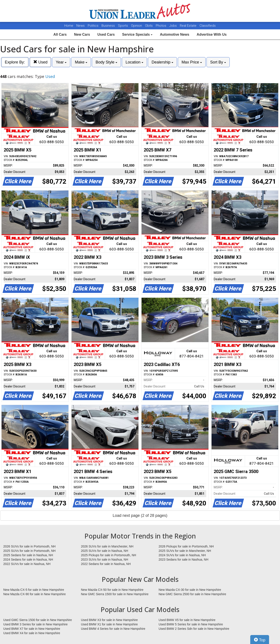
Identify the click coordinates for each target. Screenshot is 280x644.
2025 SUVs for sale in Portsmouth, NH (29, 551)
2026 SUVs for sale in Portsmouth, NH (29, 546)
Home (69, 26)
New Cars (82, 34)
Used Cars (106, 34)
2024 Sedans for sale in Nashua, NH (28, 560)
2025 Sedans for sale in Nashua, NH (28, 555)
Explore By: (15, 62)
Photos (161, 26)
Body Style (106, 62)
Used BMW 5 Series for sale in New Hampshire (191, 624)
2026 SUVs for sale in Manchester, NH (107, 546)
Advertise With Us (212, 34)
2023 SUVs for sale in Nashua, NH (105, 560)
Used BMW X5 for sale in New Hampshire (187, 620)
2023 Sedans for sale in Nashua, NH (183, 560)
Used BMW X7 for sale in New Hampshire (32, 629)
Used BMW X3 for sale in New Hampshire (109, 620)
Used (40, 62)
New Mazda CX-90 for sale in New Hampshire (35, 594)
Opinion (137, 26)
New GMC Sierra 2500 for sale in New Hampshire (192, 594)
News (80, 26)
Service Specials (137, 34)
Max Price (192, 62)
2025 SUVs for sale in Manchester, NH (185, 551)
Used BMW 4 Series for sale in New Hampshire (113, 629)
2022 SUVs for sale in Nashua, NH (27, 564)
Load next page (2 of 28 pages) (140, 516)
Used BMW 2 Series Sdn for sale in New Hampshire (194, 629)
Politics (93, 26)
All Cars (60, 34)
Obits (149, 26)
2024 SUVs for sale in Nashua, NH (182, 555)
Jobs (173, 26)
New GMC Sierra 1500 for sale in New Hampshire (115, 594)
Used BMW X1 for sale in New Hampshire (109, 624)
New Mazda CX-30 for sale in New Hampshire (190, 590)
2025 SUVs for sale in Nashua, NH (105, 551)
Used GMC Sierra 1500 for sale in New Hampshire (38, 620)
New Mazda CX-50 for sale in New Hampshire (112, 590)
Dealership (162, 62)
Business (109, 26)
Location (134, 62)
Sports (123, 26)
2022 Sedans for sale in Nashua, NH (106, 564)
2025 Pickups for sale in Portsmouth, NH (108, 555)
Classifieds (208, 26)
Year (61, 62)
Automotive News (175, 34)
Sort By (218, 62)
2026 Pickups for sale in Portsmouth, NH (186, 546)
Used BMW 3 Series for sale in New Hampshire (35, 624)
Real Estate (189, 26)
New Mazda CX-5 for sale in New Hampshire (34, 590)
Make (81, 62)
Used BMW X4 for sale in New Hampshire (32, 633)
